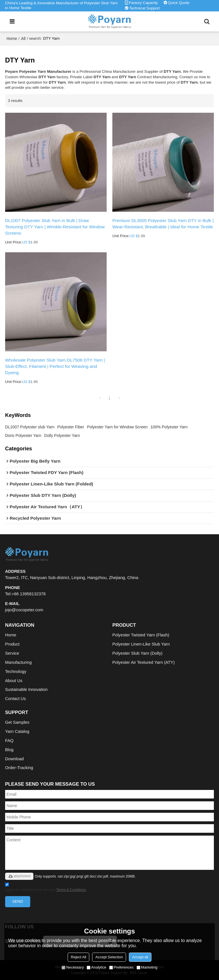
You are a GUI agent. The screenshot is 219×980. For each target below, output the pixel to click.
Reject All (78, 957)
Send (18, 901)
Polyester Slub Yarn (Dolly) (137, 653)
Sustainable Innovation (26, 689)
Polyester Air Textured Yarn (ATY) (144, 662)
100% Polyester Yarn (169, 427)
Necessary (73, 967)
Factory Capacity (143, 3)
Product (12, 644)
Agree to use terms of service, (46, 888)
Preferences (121, 967)
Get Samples (17, 722)
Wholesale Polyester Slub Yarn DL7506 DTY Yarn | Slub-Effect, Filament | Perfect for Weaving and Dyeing (55, 366)
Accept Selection (109, 957)
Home (12, 39)
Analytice (97, 967)
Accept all (140, 957)
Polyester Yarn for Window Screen (117, 427)
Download (15, 759)
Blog (9, 750)
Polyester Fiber (71, 427)
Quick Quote (179, 3)
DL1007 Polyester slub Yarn (30, 427)
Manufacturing (18, 662)
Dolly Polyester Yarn (62, 435)
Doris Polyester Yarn (23, 435)
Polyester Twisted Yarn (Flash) (141, 635)
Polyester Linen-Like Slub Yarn (141, 644)
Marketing (147, 967)
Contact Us (16, 699)
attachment (19, 876)
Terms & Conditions (71, 890)
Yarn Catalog (17, 731)
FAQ (9, 741)
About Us (14, 681)
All (23, 39)
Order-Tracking (19, 768)
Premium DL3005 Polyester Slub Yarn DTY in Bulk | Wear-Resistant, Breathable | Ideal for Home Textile (163, 224)
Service (12, 653)
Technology (16, 672)
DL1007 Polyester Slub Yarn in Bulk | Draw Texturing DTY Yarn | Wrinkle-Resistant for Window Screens (55, 227)
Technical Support (144, 8)
